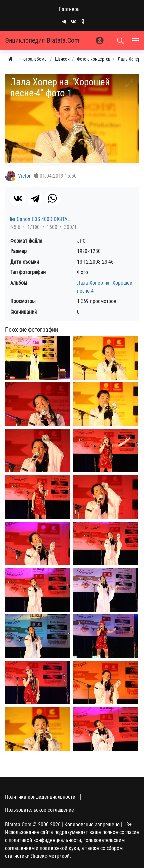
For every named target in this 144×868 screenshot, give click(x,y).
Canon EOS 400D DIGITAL (40, 219)
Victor (24, 176)
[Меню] (136, 40)
